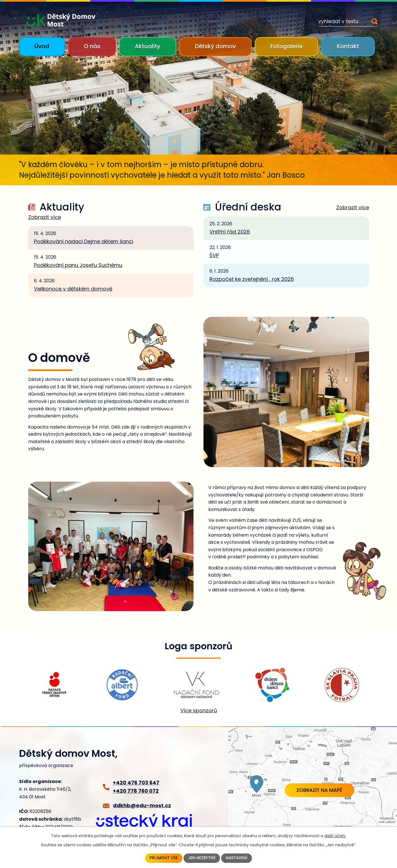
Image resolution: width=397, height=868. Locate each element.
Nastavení (237, 858)
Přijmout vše (163, 858)
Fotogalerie (287, 46)
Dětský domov (215, 46)
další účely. (335, 835)
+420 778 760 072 (136, 791)
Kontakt (348, 46)
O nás (92, 46)
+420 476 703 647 (136, 783)
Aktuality (148, 46)
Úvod (42, 46)
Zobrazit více (45, 217)
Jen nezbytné (202, 858)
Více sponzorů (199, 710)
